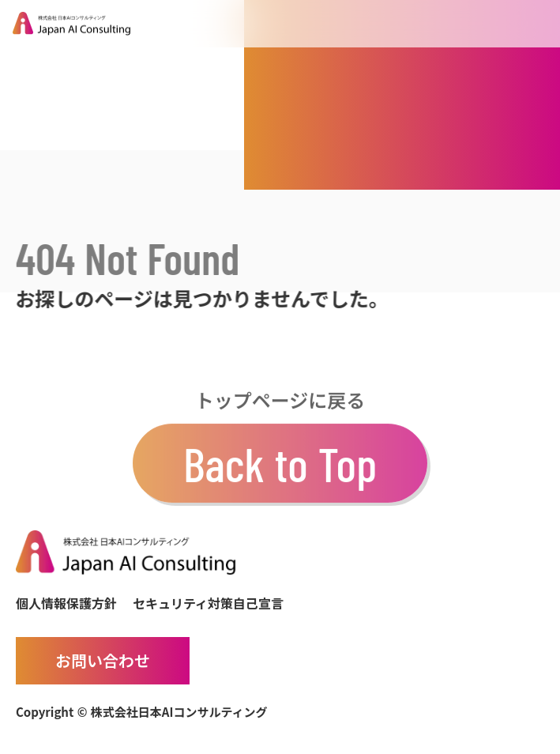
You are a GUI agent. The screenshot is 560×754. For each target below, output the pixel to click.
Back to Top (280, 467)
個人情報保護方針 (66, 603)
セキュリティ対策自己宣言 (208, 603)
